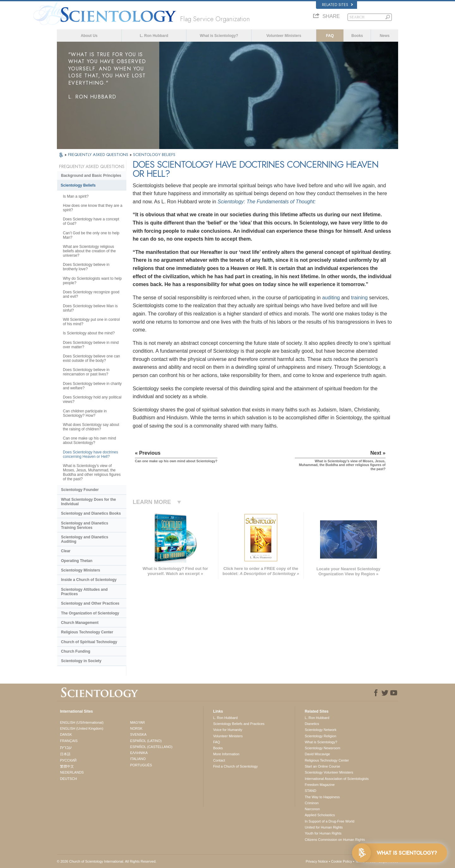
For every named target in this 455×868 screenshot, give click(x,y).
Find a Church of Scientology (235, 766)
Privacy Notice (317, 861)
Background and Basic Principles (91, 176)
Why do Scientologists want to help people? (92, 281)
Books (357, 36)
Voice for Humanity (227, 730)
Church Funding (76, 651)
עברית (66, 747)
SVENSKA (138, 734)
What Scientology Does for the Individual (88, 502)
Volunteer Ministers (284, 36)
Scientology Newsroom (322, 748)
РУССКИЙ (68, 760)
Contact (219, 760)
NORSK (136, 728)
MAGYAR (138, 722)
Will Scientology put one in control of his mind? (91, 322)
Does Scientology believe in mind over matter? (91, 345)
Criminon (312, 803)
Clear (66, 551)
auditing (331, 298)
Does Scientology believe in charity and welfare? (92, 386)
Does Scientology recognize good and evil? (91, 294)
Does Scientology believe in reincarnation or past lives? (86, 372)
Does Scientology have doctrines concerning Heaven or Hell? (91, 454)
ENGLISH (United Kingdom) (82, 728)
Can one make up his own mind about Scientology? (89, 440)
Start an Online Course (322, 766)
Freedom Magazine (320, 785)
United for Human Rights (324, 827)
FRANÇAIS (69, 741)
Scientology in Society (81, 661)
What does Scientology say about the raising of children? (91, 427)
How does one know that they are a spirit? (93, 208)
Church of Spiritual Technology (89, 642)
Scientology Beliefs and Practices (239, 724)
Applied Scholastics (320, 815)
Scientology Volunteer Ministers (329, 772)
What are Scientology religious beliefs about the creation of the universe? (89, 251)
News (385, 36)
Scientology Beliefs (78, 185)
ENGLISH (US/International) (82, 722)
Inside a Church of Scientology (89, 580)
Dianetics (312, 724)
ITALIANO (138, 759)
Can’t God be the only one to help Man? (91, 235)
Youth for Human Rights (323, 833)
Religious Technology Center (87, 632)
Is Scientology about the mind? (89, 333)
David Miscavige (317, 754)
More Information (226, 754)
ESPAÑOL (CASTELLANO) (151, 747)
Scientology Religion (320, 736)
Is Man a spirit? (76, 196)
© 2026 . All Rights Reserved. (107, 861)
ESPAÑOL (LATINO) (146, 741)
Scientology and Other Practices (90, 603)
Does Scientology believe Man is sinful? (90, 308)
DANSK (66, 734)
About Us (89, 36)
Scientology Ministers (81, 570)
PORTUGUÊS (141, 765)
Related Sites (337, 5)
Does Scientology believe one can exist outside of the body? (91, 358)
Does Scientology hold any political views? (92, 399)
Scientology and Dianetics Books (91, 513)
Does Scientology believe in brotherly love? (86, 267)
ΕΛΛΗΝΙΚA (139, 753)
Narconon (312, 809)
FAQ (330, 36)
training (359, 298)
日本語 (65, 754)
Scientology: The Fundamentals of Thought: (267, 202)
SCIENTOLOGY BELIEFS (154, 155)
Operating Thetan (77, 561)
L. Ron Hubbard (154, 36)
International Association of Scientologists (337, 779)
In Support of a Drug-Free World (329, 821)
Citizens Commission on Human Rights (335, 840)
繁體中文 (67, 766)
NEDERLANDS (72, 772)
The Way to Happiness (322, 797)
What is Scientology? (219, 36)
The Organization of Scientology (90, 613)
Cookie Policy (342, 861)
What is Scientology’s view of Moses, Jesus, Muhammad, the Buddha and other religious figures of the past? (92, 472)
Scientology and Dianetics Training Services (85, 525)
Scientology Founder (80, 490)
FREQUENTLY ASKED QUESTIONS (99, 155)
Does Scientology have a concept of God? (91, 221)
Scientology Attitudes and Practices (84, 592)
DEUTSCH (68, 779)
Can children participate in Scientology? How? (85, 413)
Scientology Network (320, 730)
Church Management (80, 623)
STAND (310, 791)
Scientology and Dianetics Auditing (85, 539)
